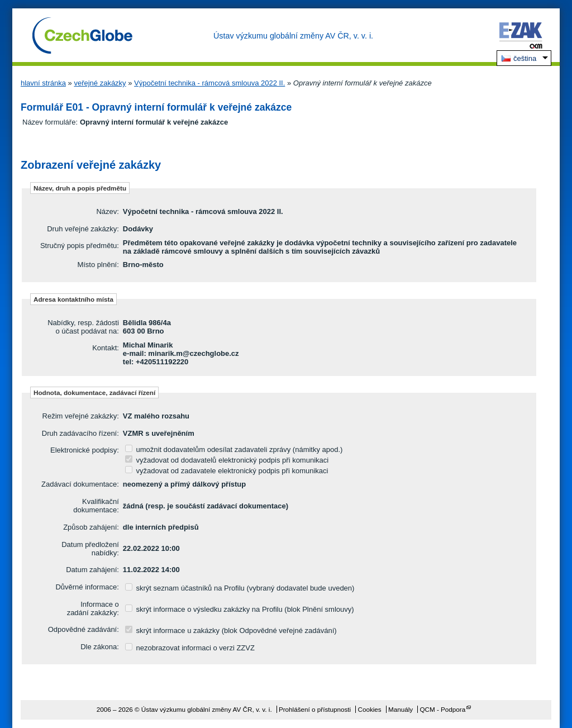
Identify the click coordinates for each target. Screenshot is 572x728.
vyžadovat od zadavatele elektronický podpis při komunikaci (227, 471)
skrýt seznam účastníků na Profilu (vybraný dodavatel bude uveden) (240, 588)
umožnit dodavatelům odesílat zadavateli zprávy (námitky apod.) (234, 449)
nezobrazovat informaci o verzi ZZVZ (190, 648)
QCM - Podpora (442, 709)
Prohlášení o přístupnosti (315, 709)
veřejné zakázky (100, 83)
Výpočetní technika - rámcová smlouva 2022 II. (209, 83)
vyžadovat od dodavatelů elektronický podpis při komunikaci (227, 460)
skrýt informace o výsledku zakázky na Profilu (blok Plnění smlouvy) (240, 609)
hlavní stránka (43, 83)
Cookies (369, 709)
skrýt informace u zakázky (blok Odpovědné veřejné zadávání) (231, 631)
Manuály (401, 709)
